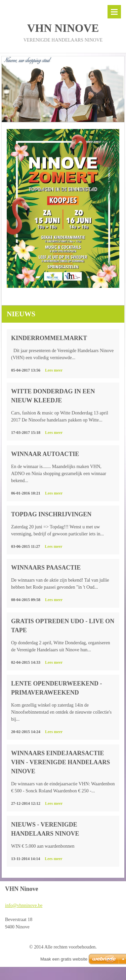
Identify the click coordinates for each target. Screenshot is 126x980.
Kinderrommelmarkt (49, 338)
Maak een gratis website (64, 959)
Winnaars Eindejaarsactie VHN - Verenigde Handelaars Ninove (60, 762)
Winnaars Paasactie (46, 568)
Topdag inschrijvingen (51, 514)
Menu (114, 12)
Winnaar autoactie (45, 454)
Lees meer (54, 370)
